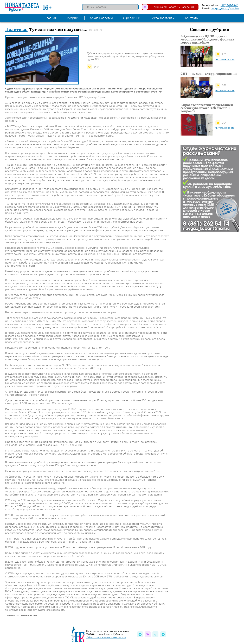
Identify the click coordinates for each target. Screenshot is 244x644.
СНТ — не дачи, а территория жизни (209, 74)
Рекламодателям (163, 18)
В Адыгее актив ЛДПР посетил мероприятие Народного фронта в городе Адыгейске (207, 39)
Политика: (16, 29)
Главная (51, 18)
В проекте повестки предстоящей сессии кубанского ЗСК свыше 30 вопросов (207, 108)
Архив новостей (101, 18)
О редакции (132, 18)
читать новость (225, 59)
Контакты (192, 18)
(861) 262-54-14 (229, 5)
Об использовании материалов (106, 638)
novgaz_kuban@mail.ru (225, 9)
